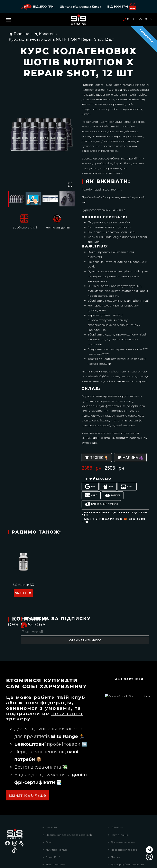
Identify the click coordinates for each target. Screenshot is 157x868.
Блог (49, 808)
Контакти (117, 794)
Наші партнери (56, 831)
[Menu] (8, 20)
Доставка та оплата (123, 808)
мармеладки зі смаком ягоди (103, 438)
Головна (19, 34)
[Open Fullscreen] (70, 184)
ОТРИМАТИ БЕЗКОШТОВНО (39, 762)
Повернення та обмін (125, 816)
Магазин (51, 794)
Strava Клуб (53, 823)
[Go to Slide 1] (16, 199)
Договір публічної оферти (127, 831)
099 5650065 (137, 19)
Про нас (116, 823)
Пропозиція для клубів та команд (69, 801)
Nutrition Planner (57, 816)
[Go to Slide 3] (50, 199)
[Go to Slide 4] (67, 199)
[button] (42, 135)
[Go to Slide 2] (33, 199)
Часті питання (120, 801)
